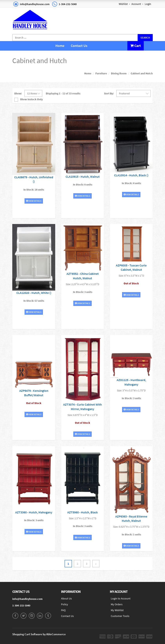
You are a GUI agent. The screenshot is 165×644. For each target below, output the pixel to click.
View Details (34, 201)
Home (60, 46)
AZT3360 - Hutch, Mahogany (34, 512)
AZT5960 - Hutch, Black (82, 512)
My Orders (117, 604)
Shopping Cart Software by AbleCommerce (39, 634)
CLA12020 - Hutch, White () (34, 293)
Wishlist (123, 4)
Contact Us (79, 46)
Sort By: (109, 93)
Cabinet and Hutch (142, 73)
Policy (65, 604)
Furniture (101, 73)
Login (148, 4)
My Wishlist (117, 610)
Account (136, 4)
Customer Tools (120, 616)
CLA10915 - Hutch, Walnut (83, 176)
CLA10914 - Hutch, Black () (131, 175)
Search (145, 38)
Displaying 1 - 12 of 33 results (63, 93)
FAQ (63, 610)
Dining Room (119, 73)
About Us (66, 598)
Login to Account (121, 598)
